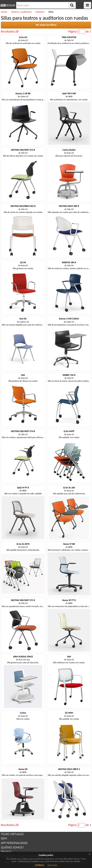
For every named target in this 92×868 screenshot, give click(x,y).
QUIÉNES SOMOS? (12, 847)
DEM (4, 838)
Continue (40, 865)
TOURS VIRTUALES (12, 834)
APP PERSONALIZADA (14, 843)
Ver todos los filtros (46, 25)
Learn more (52, 865)
